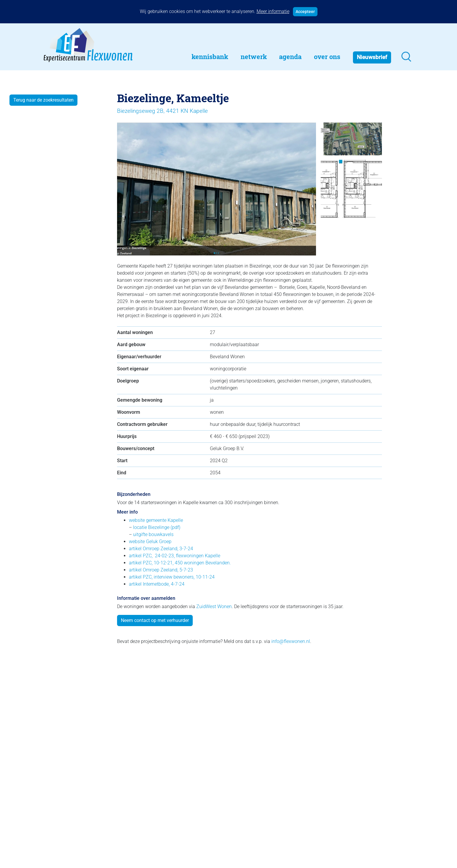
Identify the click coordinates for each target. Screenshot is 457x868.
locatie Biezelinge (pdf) (157, 527)
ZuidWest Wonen (214, 606)
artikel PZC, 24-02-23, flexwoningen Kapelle (175, 556)
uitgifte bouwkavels (153, 534)
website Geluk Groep (150, 542)
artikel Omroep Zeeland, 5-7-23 (161, 570)
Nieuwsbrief (372, 57)
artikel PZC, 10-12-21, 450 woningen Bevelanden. (180, 563)
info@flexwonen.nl (291, 641)
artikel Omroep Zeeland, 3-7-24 (161, 549)
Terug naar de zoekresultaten (43, 100)
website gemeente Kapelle (156, 520)
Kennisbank (210, 57)
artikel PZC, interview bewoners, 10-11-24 (172, 577)
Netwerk (254, 57)
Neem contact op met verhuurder (155, 620)
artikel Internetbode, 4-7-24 (157, 584)
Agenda (290, 57)
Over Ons (327, 57)
